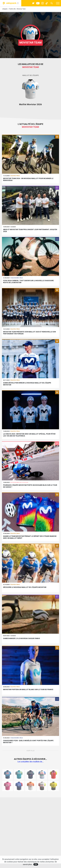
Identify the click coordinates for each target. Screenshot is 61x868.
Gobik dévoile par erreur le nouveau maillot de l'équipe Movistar (27, 384)
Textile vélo (12, 9)
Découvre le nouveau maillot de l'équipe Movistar (25, 587)
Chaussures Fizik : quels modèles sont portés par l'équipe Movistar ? (28, 742)
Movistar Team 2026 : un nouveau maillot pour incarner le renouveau (28, 179)
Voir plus (30, 751)
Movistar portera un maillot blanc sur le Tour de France (28, 689)
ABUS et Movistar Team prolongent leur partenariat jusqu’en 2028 (30, 230)
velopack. (5, 9)
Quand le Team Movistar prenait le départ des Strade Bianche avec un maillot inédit (30, 537)
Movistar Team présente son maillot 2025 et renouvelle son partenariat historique (29, 333)
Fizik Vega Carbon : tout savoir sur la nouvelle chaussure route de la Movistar (28, 282)
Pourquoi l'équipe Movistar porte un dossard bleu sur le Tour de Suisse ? (30, 486)
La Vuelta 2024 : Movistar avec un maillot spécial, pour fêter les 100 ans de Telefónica (29, 435)
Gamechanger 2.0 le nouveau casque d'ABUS (22, 638)
